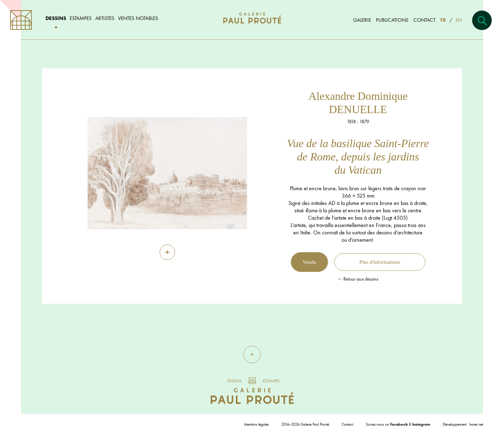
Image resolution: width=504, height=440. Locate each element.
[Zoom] (167, 252)
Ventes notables (138, 18)
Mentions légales (256, 424)
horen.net (476, 424)
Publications (392, 20)
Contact (424, 20)
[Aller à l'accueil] (252, 25)
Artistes (105, 18)
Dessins (56, 18)
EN (459, 20)
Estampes (81, 18)
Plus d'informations (380, 262)
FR (443, 20)
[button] (252, 355)
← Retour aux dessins (358, 279)
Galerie (362, 20)
